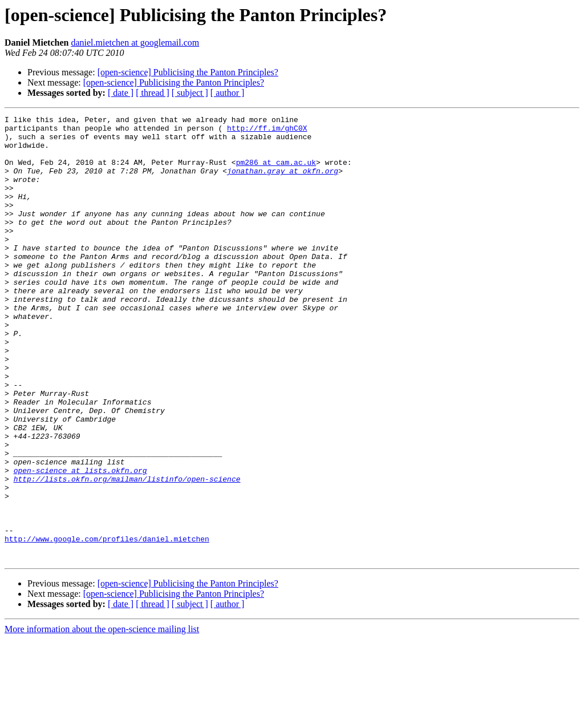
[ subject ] (190, 93)
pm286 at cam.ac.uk (276, 172)
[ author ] (228, 93)
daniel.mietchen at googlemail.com (135, 43)
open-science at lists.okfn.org (80, 542)
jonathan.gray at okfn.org (283, 183)
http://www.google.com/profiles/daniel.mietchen (107, 624)
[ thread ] (153, 93)
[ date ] (121, 93)
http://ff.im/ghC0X (267, 131)
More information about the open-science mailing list (102, 718)
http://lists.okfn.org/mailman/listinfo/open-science (127, 552)
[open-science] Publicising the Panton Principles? (188, 72)
